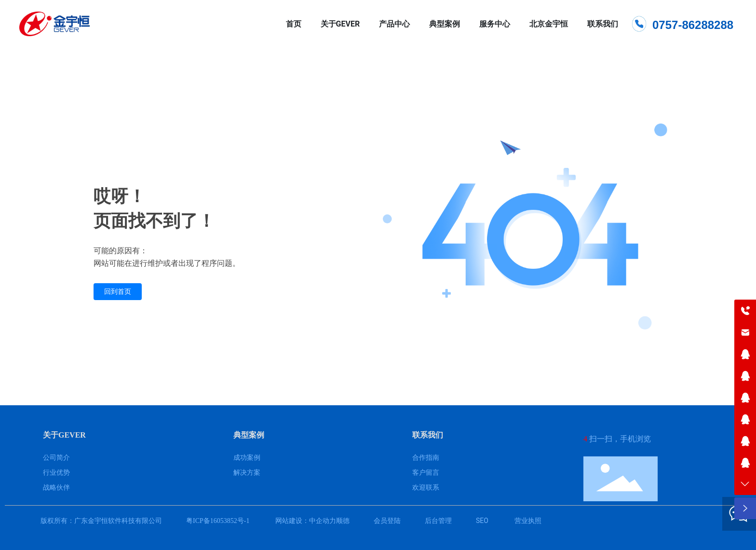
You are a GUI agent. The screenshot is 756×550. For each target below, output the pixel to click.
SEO (482, 521)
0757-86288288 (693, 25)
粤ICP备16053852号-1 (218, 521)
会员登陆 (387, 521)
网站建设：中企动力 (305, 521)
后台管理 (438, 521)
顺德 (343, 521)
